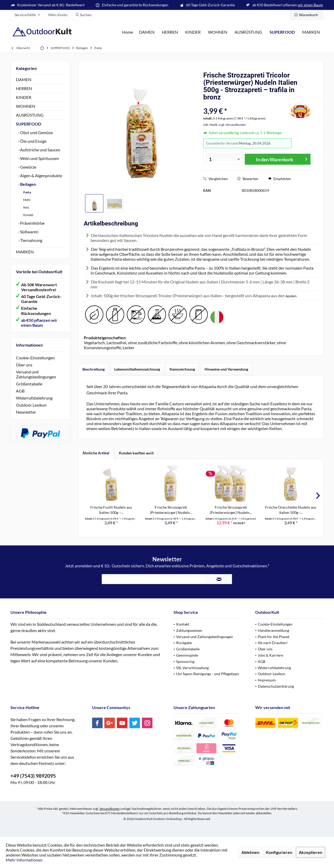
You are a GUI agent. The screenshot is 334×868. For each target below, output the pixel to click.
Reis (26, 207)
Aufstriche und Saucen (40, 150)
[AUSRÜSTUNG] (248, 32)
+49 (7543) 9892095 (33, 776)
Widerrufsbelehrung (34, 398)
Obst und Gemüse (36, 132)
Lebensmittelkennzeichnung (137, 369)
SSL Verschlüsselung (192, 668)
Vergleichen (216, 179)
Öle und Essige (33, 141)
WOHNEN (26, 106)
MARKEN (25, 252)
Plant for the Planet (274, 637)
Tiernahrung (31, 240)
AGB (20, 391)
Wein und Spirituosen (39, 158)
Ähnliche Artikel (96, 453)
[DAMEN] (147, 32)
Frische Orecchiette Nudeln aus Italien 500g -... (291, 510)
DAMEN (24, 79)
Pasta (27, 192)
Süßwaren (29, 232)
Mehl (26, 200)
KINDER (24, 97)
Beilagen (28, 184)
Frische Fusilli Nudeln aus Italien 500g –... (111, 510)
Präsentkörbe (32, 223)
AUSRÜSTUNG (30, 115)
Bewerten (248, 179)
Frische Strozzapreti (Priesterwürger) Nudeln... (171, 510)
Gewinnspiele (187, 655)
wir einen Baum (310, 5)
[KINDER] (193, 32)
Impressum (267, 680)
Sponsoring (185, 661)
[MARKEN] (311, 32)
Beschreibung (94, 369)
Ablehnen (250, 852)
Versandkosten (110, 809)
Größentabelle (29, 384)
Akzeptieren (311, 852)
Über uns (24, 365)
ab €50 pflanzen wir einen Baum (39, 323)
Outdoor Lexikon (31, 405)
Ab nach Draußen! (273, 643)
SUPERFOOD (29, 124)
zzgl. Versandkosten (232, 125)
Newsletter (26, 412)
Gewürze (28, 167)
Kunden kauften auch (136, 453)
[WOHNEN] (218, 32)
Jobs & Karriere (270, 655)
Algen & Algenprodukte (41, 176)
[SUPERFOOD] (282, 32)
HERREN (24, 88)
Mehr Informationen (24, 860)
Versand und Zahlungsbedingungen (36, 374)
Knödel (28, 215)
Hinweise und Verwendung (226, 369)
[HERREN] (170, 32)
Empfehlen (280, 179)
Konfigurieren (279, 852)
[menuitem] (307, 15)
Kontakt (183, 624)
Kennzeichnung (182, 369)
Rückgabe (184, 643)
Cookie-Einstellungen (35, 358)
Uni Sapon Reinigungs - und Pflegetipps (208, 674)
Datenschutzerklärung (276, 686)
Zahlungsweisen (189, 630)
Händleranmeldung (273, 630)
